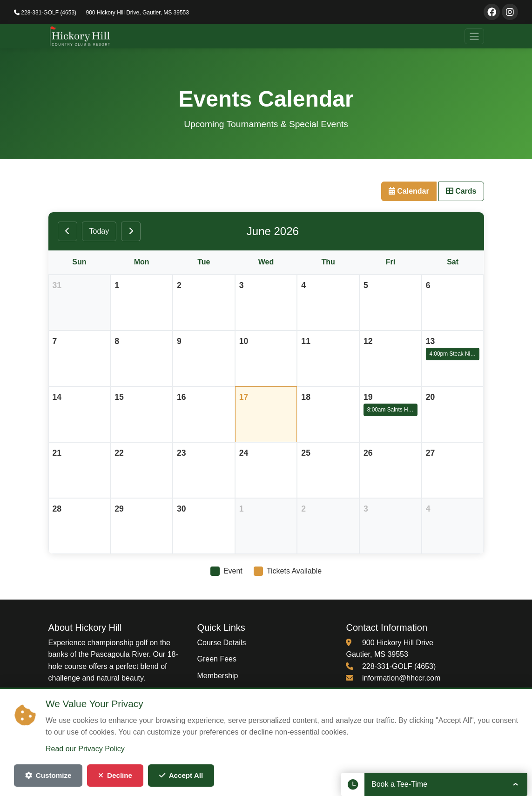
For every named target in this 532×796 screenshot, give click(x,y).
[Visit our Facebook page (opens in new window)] (58, 701)
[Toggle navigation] (474, 36)
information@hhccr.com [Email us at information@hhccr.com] (401, 678)
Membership (217, 676)
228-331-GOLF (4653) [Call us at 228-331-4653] (399, 666)
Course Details (221, 643)
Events (208, 692)
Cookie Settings (415, 768)
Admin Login (466, 768)
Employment (218, 725)
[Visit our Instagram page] (510, 12)
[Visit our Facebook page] (492, 12)
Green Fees (216, 659)
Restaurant (215, 709)
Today (99, 231)
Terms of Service (358, 768)
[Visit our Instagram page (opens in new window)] (83, 701)
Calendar (409, 191)
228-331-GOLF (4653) (45, 13)
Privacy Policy (305, 768)
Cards (461, 191)
